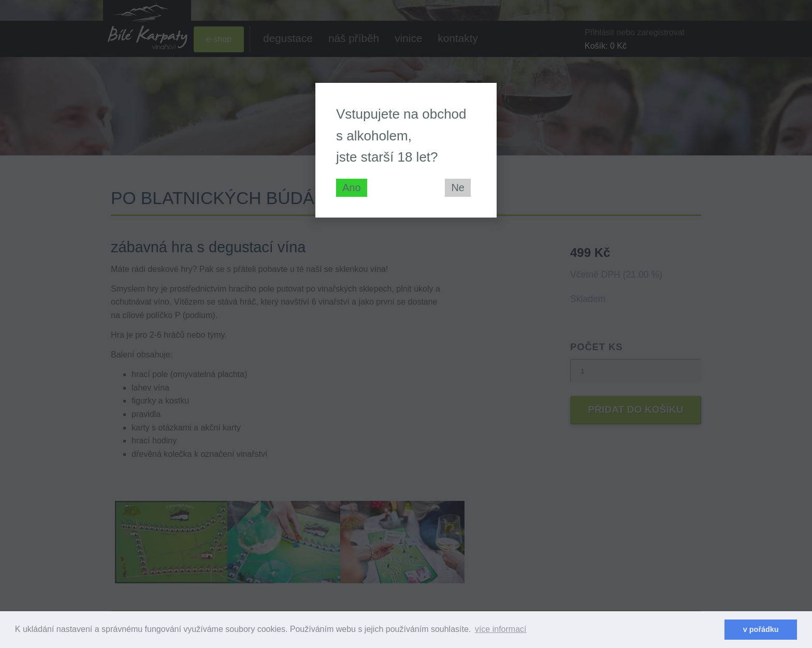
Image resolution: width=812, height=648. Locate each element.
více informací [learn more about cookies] (501, 629)
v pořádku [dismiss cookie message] (761, 629)
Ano (352, 188)
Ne (458, 188)
